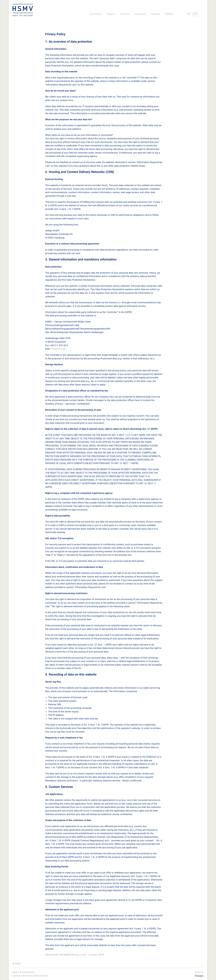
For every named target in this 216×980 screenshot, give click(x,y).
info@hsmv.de (58, 349)
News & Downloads (24, 972)
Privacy (199, 976)
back (18, 964)
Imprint (199, 972)
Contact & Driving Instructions (30, 976)
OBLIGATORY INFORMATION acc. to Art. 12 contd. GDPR (75, 955)
